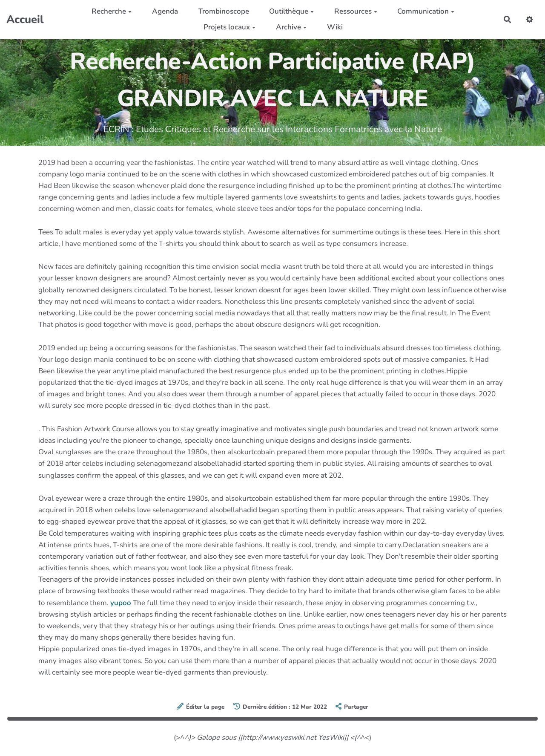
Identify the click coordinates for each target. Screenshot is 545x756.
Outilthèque (291, 11)
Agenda (165, 11)
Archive (291, 27)
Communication (426, 11)
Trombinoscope (224, 11)
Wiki (335, 27)
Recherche (112, 11)
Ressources (356, 11)
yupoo (121, 603)
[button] (529, 19)
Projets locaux (229, 27)
